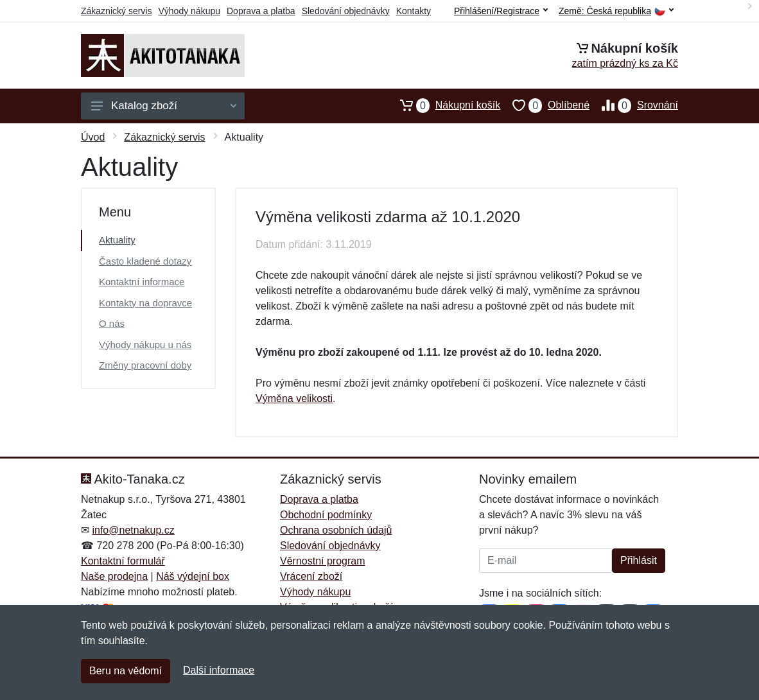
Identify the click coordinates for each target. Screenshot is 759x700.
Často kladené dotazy (145, 261)
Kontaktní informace (142, 282)
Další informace (219, 670)
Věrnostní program (323, 561)
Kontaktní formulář (123, 561)
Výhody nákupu (189, 11)
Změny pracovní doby (145, 365)
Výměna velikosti (294, 398)
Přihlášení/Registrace (501, 11)
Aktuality (117, 240)
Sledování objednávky (346, 11)
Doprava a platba (261, 11)
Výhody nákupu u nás (145, 345)
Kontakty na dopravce (145, 303)
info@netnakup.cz (133, 530)
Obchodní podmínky (326, 515)
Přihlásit (639, 560)
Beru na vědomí (126, 671)
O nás (112, 323)
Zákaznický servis (116, 11)
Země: (616, 11)
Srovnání (634, 105)
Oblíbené (545, 105)
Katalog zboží (164, 106)
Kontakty (414, 11)
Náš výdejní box (193, 576)
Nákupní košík (444, 105)
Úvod (93, 137)
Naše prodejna (114, 576)
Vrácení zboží (311, 576)
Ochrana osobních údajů (336, 530)
